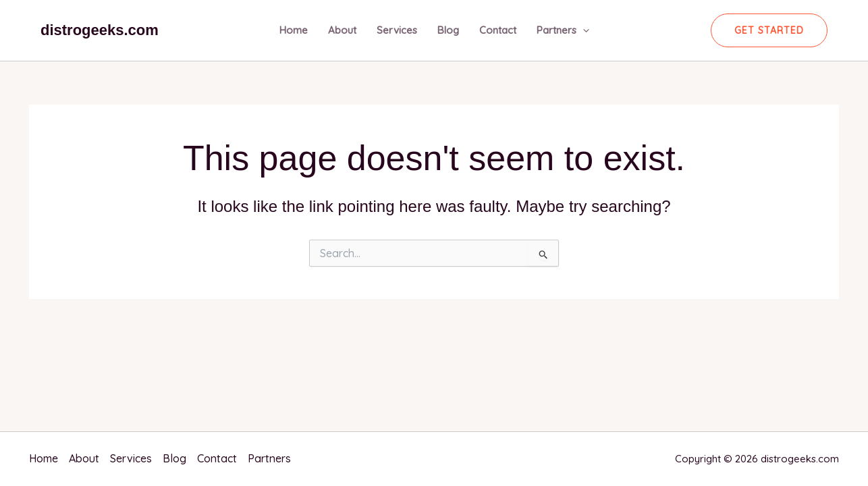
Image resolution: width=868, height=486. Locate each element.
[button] (769, 30)
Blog (448, 30)
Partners (563, 30)
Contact (498, 30)
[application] (583, 30)
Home (294, 30)
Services (397, 30)
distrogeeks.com (100, 30)
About (342, 30)
